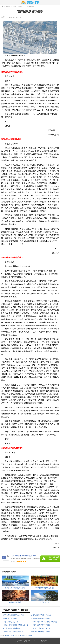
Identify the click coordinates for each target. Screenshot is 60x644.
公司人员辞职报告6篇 (10, 622)
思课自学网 (27, 641)
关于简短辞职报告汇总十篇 (41, 632)
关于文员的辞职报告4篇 (11, 628)
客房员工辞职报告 (26, 635)
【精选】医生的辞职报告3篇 (13, 632)
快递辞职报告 (10, 635)
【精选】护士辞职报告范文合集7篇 (15, 625)
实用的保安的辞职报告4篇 (40, 618)
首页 (14, 7)
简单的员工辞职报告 (10, 618)
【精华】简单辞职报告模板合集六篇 (44, 622)
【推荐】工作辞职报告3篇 (40, 625)
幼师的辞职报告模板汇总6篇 (41, 615)
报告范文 (21, 7)
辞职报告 (30, 7)
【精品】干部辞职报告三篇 (41, 628)
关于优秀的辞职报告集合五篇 (13, 615)
